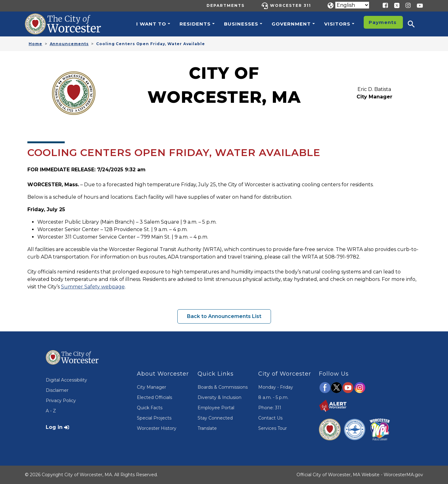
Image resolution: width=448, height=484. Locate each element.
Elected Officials (154, 397)
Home (35, 44)
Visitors (337, 24)
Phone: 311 (270, 408)
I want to (151, 24)
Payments (383, 22)
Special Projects (154, 418)
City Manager (152, 387)
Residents (195, 24)
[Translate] (352, 5)
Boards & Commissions (223, 387)
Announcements (69, 44)
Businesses (241, 24)
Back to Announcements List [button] (224, 316)
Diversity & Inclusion (219, 397)
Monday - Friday (276, 387)
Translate (207, 428)
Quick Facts (150, 408)
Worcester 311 (291, 5)
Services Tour (273, 428)
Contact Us (270, 418)
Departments (226, 5)
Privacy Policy (61, 401)
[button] (415, 24)
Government (291, 24)
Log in (54, 427)
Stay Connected (215, 418)
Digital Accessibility (66, 380)
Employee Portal (216, 408)
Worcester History (157, 428)
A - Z (51, 411)
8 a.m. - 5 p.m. (273, 397)
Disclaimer (57, 390)
